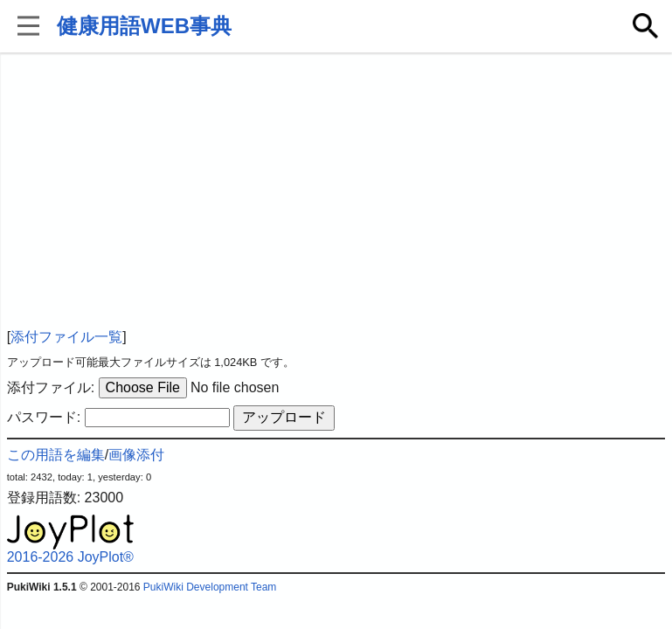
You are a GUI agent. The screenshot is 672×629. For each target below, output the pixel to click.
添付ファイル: (51, 387)
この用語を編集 (56, 455)
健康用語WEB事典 (144, 26)
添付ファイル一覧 (66, 337)
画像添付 (136, 455)
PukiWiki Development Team (210, 587)
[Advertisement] (336, 192)
